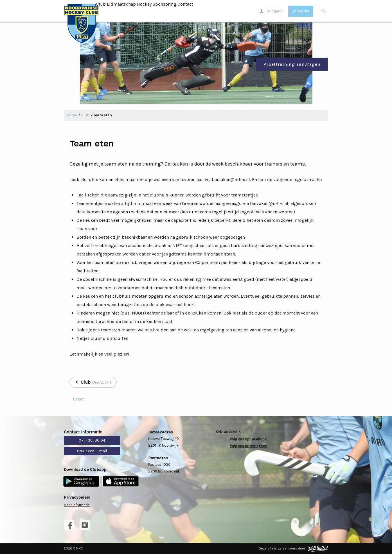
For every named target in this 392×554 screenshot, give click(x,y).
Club (101, 4)
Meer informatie (77, 505)
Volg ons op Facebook (248, 439)
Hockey (144, 4)
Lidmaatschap (121, 4)
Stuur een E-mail (92, 451)
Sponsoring (165, 4)
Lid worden (301, 11)
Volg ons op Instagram (248, 446)
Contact (185, 4)
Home (72, 115)
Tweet (78, 399)
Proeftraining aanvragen (292, 64)
